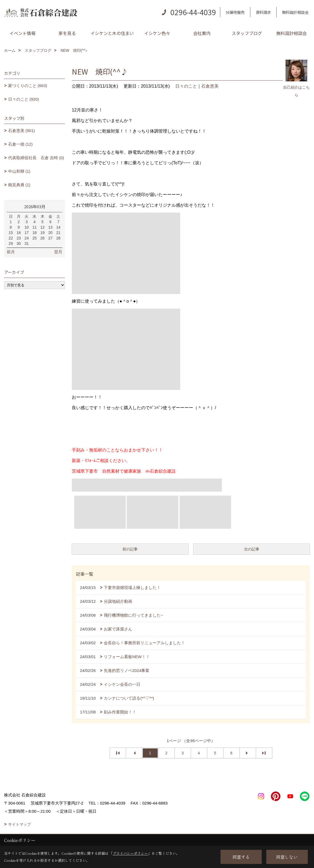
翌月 (58, 252)
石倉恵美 (210, 86)
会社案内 (202, 33)
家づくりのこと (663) (28, 86)
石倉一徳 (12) (20, 144)
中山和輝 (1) (19, 171)
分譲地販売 (235, 12)
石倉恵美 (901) (22, 131)
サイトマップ (20, 824)
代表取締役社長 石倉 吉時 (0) (36, 158)
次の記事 (252, 549)
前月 (11, 252)
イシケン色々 (157, 33)
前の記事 (130, 549)
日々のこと (186, 86)
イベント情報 (22, 33)
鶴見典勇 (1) (19, 185)
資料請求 (263, 12)
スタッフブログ (247, 33)
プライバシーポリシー (130, 853)
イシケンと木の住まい (112, 33)
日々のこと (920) (24, 99)
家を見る (67, 33)
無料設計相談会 (295, 12)
